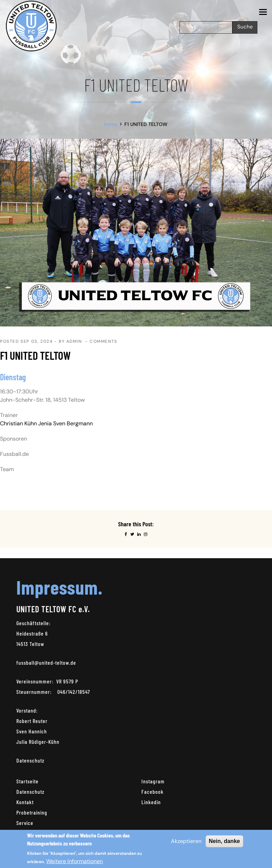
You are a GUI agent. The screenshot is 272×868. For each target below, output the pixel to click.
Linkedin (151, 802)
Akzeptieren (186, 841)
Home (111, 124)
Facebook (153, 792)
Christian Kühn (18, 423)
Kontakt (25, 802)
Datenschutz (30, 760)
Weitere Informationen (75, 861)
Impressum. (59, 587)
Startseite (27, 781)
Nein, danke (224, 841)
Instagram (153, 781)
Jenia (45, 423)
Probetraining (32, 812)
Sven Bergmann (73, 423)
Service (25, 823)
